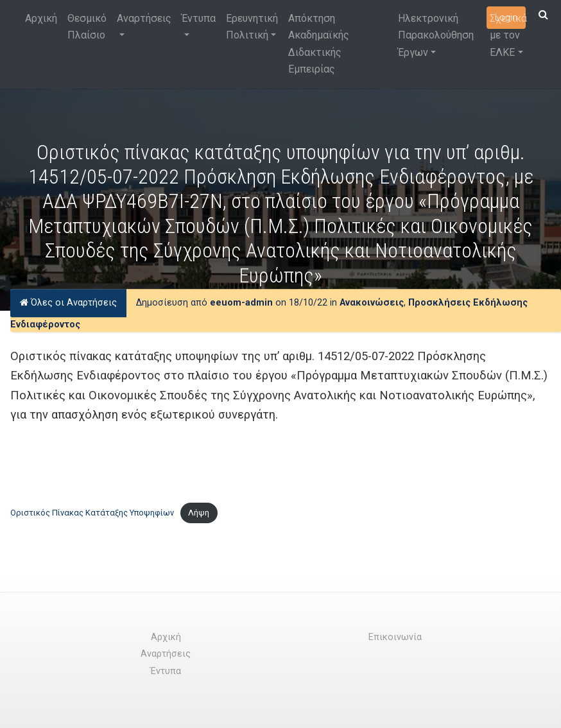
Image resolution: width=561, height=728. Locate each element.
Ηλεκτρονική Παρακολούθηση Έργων (436, 35)
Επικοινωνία (395, 637)
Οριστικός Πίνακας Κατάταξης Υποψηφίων (92, 513)
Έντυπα (199, 18)
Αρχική (41, 18)
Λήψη (199, 513)
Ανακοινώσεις (372, 303)
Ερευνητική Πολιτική (252, 27)
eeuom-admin (241, 303)
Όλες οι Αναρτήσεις (68, 303)
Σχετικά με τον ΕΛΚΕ (508, 35)
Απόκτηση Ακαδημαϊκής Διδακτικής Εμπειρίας (319, 44)
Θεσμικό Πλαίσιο (87, 27)
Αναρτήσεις (144, 18)
